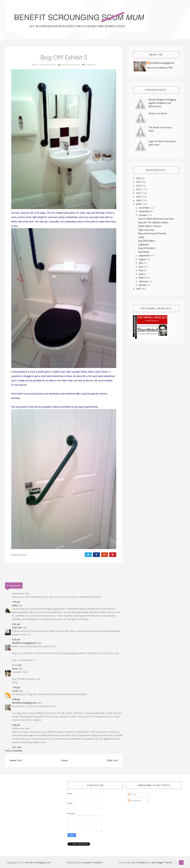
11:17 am (17, 665)
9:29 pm (16, 639)
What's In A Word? (158, 113)
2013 (139, 186)
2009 (139, 200)
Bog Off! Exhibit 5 (147, 241)
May (141, 270)
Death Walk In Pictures (150, 226)
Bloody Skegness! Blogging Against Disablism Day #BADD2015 (162, 103)
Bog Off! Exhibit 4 (147, 248)
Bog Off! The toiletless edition (153, 222)
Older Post (112, 760)
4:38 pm (16, 699)
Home (64, 760)
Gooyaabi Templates (92, 862)
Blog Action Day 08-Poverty (152, 233)
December (144, 208)
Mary (15, 605)
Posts (132, 794)
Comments (135, 801)
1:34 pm (16, 687)
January (143, 285)
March (142, 278)
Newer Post (16, 760)
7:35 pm (16, 602)
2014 (139, 182)
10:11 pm (17, 747)
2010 (139, 197)
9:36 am (16, 624)
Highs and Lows (146, 230)
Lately (141, 237)
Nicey (15, 669)
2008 (139, 204)
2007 (139, 289)
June (141, 267)
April (141, 274)
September (145, 255)
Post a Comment (14, 751)
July (141, 263)
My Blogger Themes (162, 862)
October (143, 215)
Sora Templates (139, 862)
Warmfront (144, 252)
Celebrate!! (143, 245)
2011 (139, 193)
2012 (139, 189)
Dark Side (17, 628)
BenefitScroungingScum (24, 643)
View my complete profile (160, 68)
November (144, 211)
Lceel (15, 691)
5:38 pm (16, 725)
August (143, 259)
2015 (139, 178)
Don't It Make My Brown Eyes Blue (156, 219)
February (144, 281)
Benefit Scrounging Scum (38, 862)
